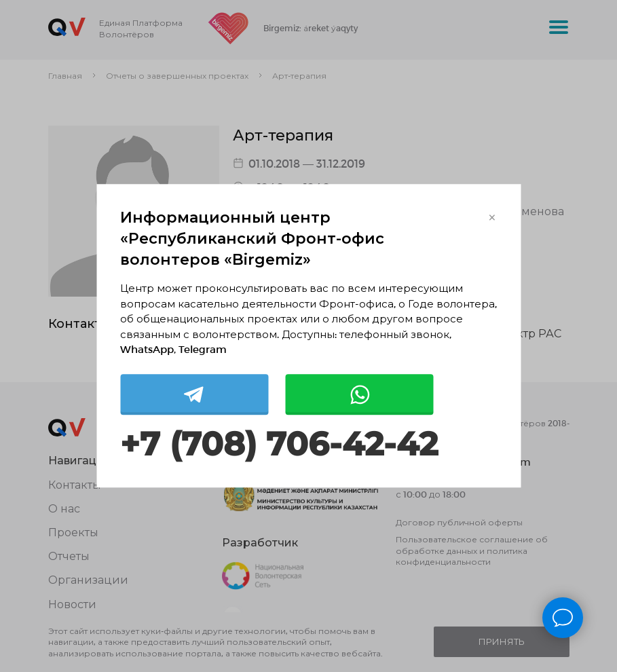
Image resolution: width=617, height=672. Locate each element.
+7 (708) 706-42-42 (279, 444)
